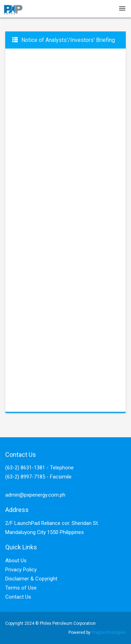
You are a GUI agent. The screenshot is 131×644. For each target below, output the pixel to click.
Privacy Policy (21, 570)
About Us (16, 561)
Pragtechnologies (109, 632)
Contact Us (18, 597)
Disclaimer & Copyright (31, 579)
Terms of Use (21, 588)
